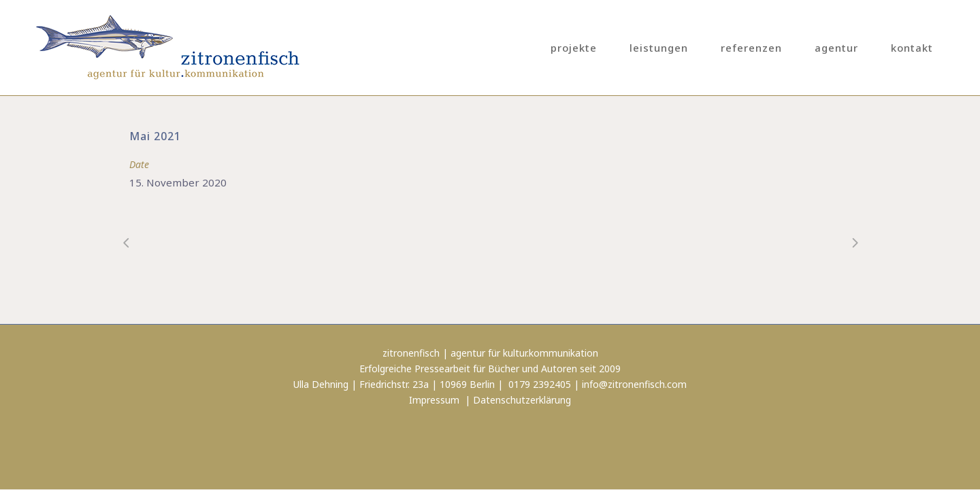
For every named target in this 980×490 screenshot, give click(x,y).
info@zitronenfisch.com (634, 384)
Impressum (434, 400)
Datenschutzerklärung (522, 400)
